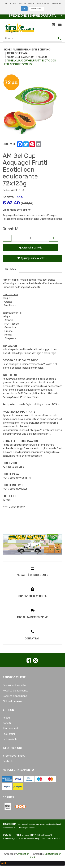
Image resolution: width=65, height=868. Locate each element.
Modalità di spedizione (15, 696)
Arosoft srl (23, 854)
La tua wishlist (11, 739)
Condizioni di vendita (14, 685)
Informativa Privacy (14, 756)
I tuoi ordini (9, 734)
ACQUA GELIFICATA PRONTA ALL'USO (27, 57)
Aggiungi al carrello (30, 248)
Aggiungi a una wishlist (32, 258)
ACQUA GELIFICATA (17, 53)
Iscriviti (7, 723)
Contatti (8, 761)
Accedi (6, 718)
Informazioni (37, 9)
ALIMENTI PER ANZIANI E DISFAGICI (32, 50)
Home (7, 50)
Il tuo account (10, 729)
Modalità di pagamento (15, 691)
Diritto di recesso (12, 702)
